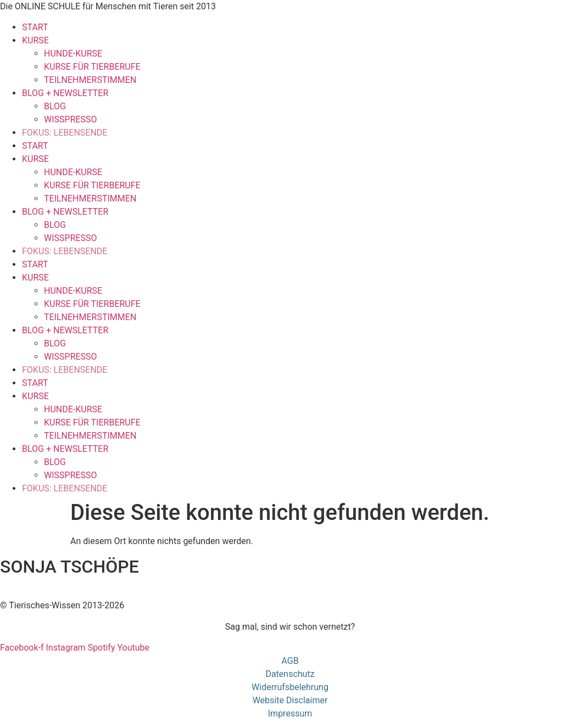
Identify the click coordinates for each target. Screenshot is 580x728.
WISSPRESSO (71, 119)
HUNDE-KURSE (73, 54)
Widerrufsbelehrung (290, 687)
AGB (290, 661)
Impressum (290, 713)
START (35, 27)
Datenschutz (290, 674)
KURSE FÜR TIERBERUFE (92, 67)
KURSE (35, 40)
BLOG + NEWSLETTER (65, 93)
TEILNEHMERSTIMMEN (90, 80)
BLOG (55, 106)
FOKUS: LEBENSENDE (65, 133)
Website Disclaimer (290, 700)
